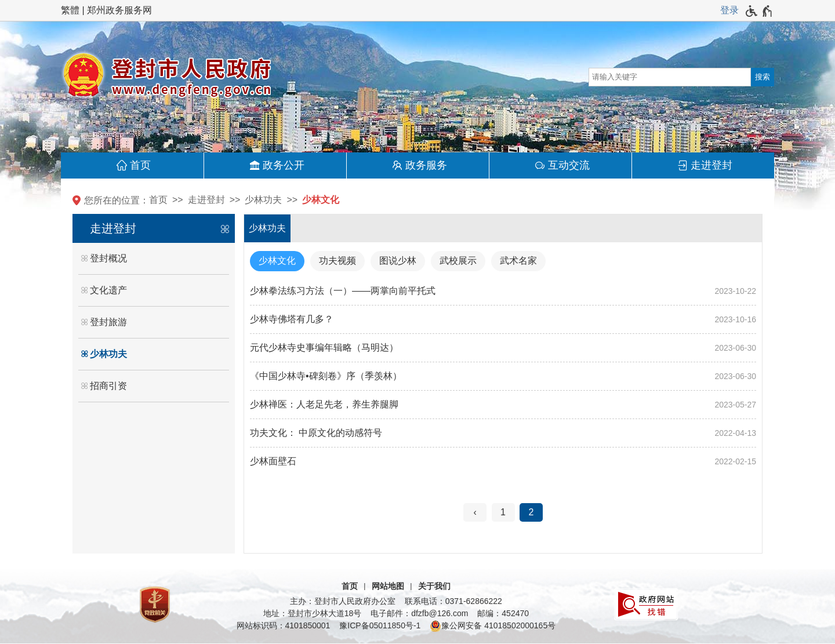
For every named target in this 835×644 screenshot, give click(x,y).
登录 (729, 10)
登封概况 (108, 258)
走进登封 (711, 165)
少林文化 (321, 200)
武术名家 (518, 261)
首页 (140, 165)
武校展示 (458, 261)
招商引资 (108, 386)
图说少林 (398, 261)
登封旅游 (108, 322)
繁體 (70, 10)
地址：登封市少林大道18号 (313, 613)
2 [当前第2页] (531, 512)
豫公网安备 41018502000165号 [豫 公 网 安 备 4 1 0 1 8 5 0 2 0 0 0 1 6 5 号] (493, 626)
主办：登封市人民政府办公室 (343, 601)
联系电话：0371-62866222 (453, 601)
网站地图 (388, 586)
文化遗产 (108, 290)
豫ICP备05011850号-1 (380, 625)
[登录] (729, 10)
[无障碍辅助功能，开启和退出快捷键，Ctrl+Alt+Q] (759, 11)
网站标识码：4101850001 (284, 625)
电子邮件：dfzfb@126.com (419, 613)
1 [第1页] (503, 512)
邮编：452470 (503, 613)
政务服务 (426, 165)
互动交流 (569, 165)
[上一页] (475, 512)
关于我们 (434, 586)
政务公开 (284, 165)
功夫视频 (337, 261)
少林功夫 (263, 200)
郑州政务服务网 (119, 10)
